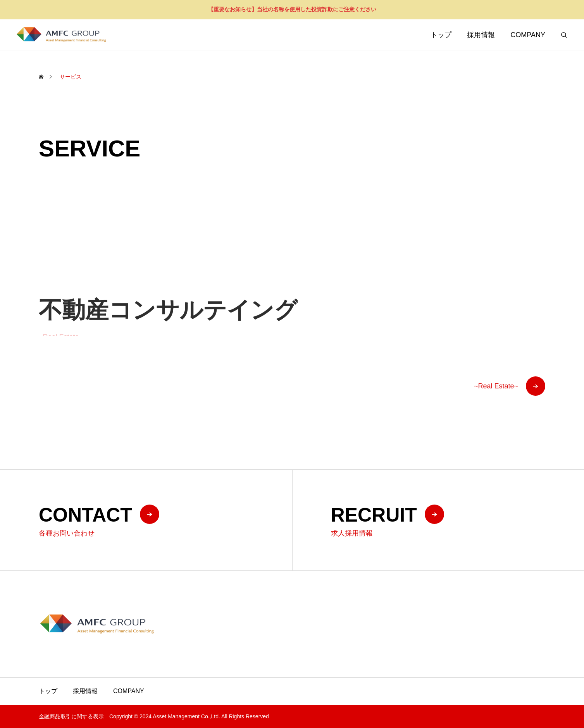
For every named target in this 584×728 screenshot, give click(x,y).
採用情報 (481, 35)
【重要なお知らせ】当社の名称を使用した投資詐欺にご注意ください (292, 9)
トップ (441, 35)
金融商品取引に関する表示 (71, 716)
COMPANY (528, 35)
